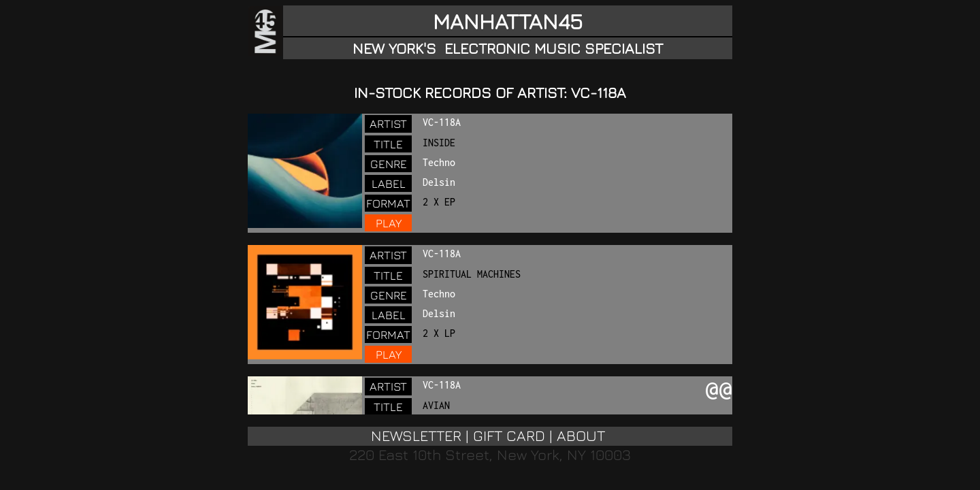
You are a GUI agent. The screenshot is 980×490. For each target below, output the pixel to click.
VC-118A (442, 122)
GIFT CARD (509, 436)
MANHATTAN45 (508, 21)
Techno (439, 162)
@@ (719, 391)
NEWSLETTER (416, 436)
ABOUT (581, 436)
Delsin (439, 182)
